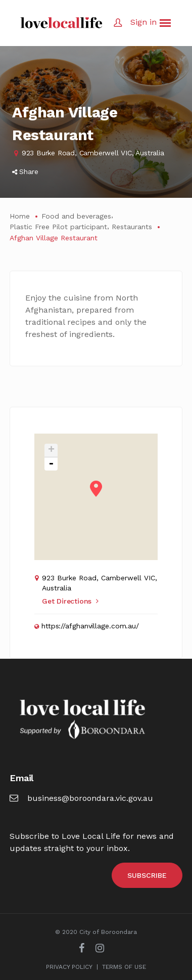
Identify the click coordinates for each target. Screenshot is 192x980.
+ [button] (51, 451)
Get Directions (70, 601)
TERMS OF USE (124, 967)
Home (20, 216)
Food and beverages (76, 216)
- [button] (51, 464)
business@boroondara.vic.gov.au (81, 798)
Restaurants (132, 227)
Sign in (143, 22)
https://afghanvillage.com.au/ (90, 626)
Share (25, 172)
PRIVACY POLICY (69, 967)
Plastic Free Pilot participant (58, 227)
